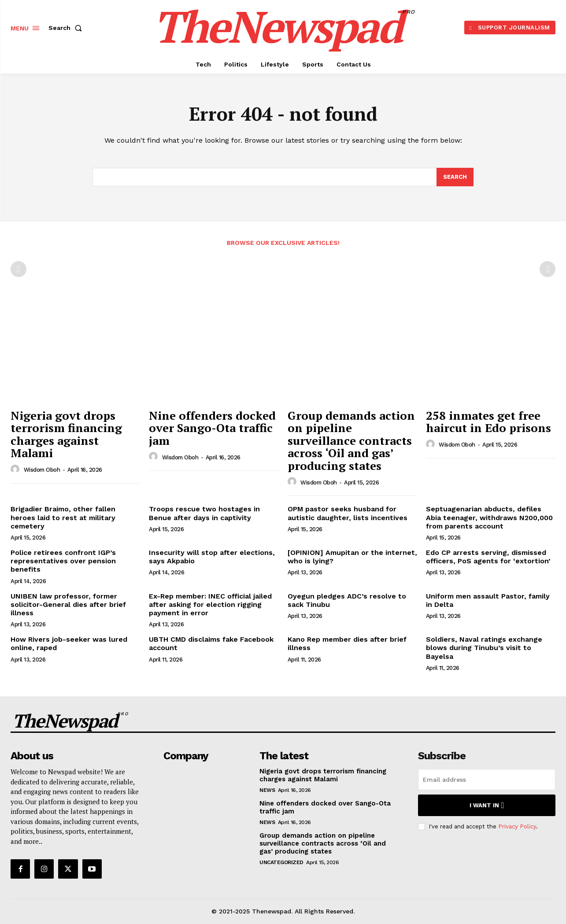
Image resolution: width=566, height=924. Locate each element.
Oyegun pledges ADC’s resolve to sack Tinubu (347, 600)
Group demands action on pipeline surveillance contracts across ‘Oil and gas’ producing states (351, 440)
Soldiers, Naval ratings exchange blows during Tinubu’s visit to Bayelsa (484, 648)
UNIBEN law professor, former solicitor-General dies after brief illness (68, 604)
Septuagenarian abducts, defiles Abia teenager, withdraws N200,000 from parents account (489, 517)
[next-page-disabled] (548, 269)
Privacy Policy (517, 826)
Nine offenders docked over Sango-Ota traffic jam (212, 428)
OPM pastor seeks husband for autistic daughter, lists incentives (348, 513)
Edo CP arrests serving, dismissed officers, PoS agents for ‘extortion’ (488, 557)
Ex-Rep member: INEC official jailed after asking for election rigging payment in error (210, 604)
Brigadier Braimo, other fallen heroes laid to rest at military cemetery (63, 517)
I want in (487, 805)
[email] (487, 780)
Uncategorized (281, 862)
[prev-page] (18, 269)
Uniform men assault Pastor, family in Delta (488, 600)
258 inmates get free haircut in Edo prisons (488, 422)
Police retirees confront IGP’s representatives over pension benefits (63, 561)
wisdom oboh (42, 470)
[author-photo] (16, 469)
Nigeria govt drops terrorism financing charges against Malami (66, 434)
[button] (67, 28)
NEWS (267, 790)
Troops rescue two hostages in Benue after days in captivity (204, 513)
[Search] (455, 177)
